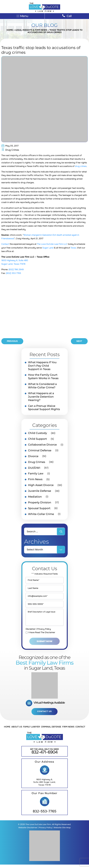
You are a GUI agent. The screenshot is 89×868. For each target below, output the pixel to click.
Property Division (40, 503)
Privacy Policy (45, 632)
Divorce (33, 457)
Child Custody (37, 434)
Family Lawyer (31, 730)
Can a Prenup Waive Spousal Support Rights (44, 408)
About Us (17, 730)
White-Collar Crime (41, 515)
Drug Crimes (12, 150)
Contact (5, 244)
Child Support (37, 439)
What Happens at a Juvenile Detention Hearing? (41, 397)
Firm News (35, 480)
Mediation (35, 497)
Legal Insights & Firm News (31, 30)
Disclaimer (31, 632)
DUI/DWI (34, 468)
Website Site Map (62, 831)
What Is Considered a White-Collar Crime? (42, 386)
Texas (73, 248)
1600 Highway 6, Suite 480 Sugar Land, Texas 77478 (45, 786)
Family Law (36, 474)
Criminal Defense (40, 451)
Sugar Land (48, 248)
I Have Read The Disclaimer (42, 636)
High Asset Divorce (41, 486)
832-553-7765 (45, 815)
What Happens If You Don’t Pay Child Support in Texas (42, 366)
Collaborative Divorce (42, 445)
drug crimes (81, 166)
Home (10, 30)
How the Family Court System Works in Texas (43, 377)
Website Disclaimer (28, 831)
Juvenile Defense (40, 492)
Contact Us (44, 715)
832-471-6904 (44, 756)
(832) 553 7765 (13, 273)
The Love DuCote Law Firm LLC (53, 244)
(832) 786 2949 (16, 270)
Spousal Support (39, 509)
